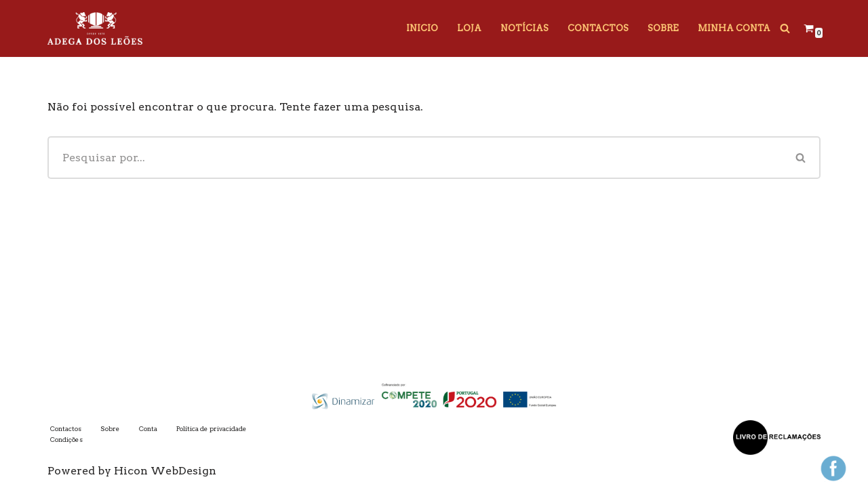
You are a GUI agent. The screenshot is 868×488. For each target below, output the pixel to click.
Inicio (422, 28)
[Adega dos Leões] (95, 28)
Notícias (525, 28)
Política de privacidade (212, 429)
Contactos (598, 28)
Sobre (663, 28)
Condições (66, 440)
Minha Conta (734, 28)
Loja (469, 28)
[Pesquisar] (785, 28)
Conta (148, 429)
